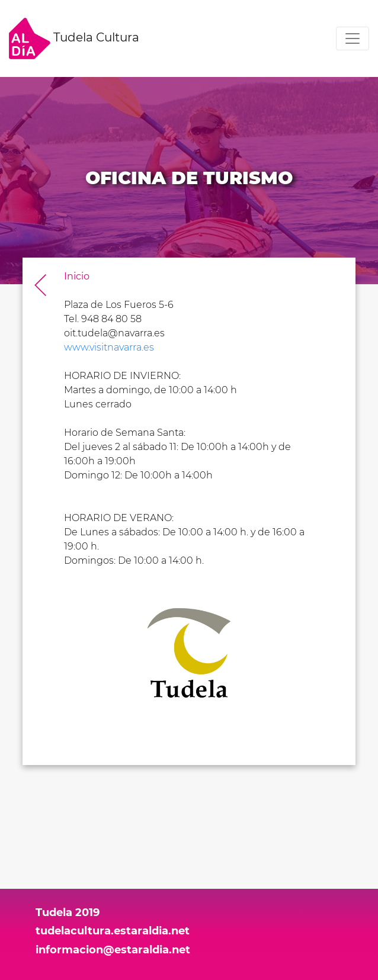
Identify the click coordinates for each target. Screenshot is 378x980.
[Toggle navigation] (353, 38)
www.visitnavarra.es (109, 347)
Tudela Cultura (74, 38)
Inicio (77, 276)
